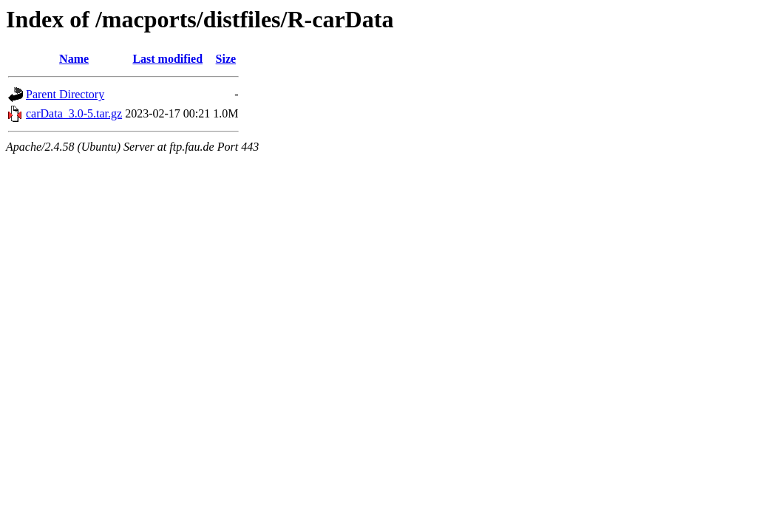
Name (74, 59)
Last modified (167, 59)
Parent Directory (65, 94)
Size (226, 59)
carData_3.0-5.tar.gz (74, 113)
